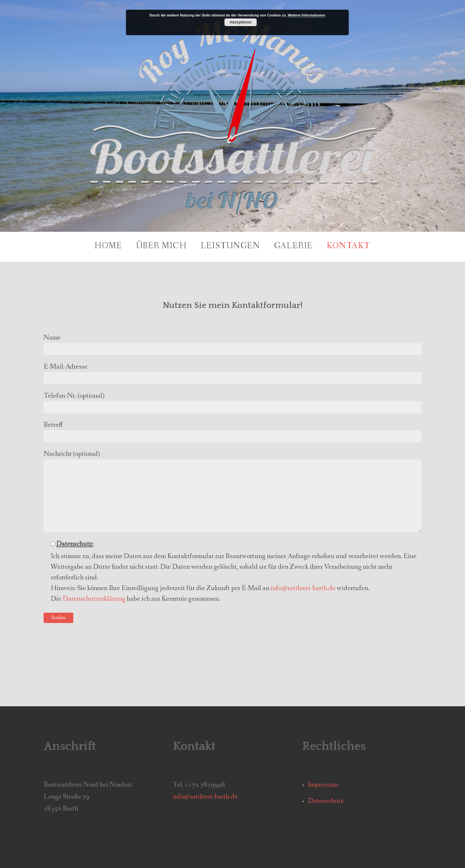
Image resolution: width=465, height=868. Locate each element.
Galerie (294, 246)
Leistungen (231, 246)
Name (232, 344)
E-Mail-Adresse (232, 373)
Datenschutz (326, 801)
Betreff (232, 431)
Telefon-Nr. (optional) (232, 402)
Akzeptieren (241, 22)
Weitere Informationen (306, 15)
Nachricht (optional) (232, 491)
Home (108, 246)
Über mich (162, 246)
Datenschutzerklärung (94, 599)
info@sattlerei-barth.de (303, 588)
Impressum (323, 785)
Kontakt (349, 246)
